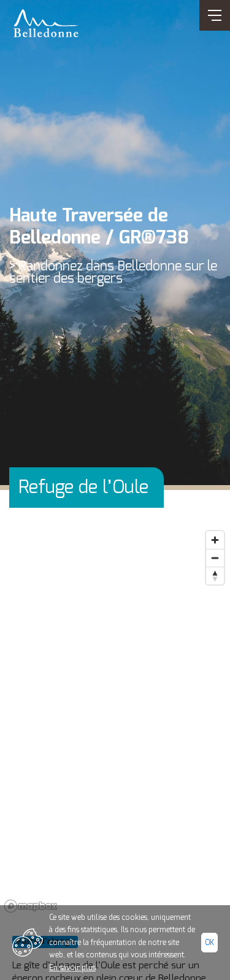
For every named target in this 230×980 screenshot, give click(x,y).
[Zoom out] (215, 558)
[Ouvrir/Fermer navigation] (215, 15)
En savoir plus (72, 968)
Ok (209, 943)
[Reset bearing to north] (215, 576)
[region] (115, 721)
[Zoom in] (215, 540)
